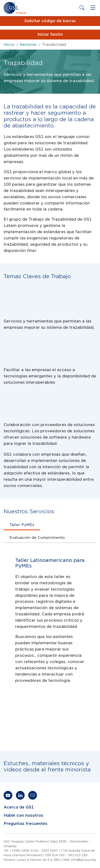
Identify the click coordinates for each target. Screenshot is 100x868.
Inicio (9, 45)
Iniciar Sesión (50, 34)
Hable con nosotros (23, 815)
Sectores (28, 45)
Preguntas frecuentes (25, 824)
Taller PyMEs (22, 525)
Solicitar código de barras (50, 21)
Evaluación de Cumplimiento (37, 538)
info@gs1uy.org (83, 860)
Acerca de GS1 (19, 807)
